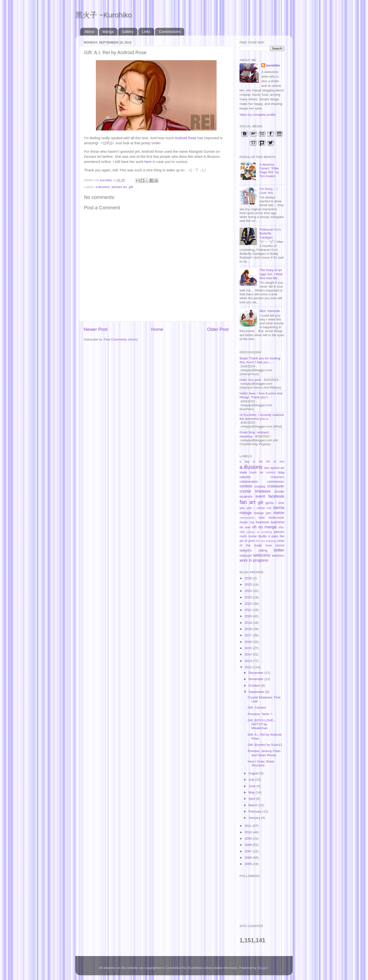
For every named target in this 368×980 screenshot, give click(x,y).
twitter (279, 550)
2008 (249, 845)
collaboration (249, 482)
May (252, 792)
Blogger (263, 968)
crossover (276, 486)
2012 (249, 667)
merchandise (247, 518)
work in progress (254, 560)
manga (246, 513)
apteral (275, 468)
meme (279, 513)
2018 (249, 629)
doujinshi (246, 497)
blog (281, 472)
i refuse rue (263, 508)
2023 (249, 597)
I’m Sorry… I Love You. (268, 191)
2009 (249, 838)
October (255, 686)
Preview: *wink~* (260, 714)
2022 (249, 604)
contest (246, 486)
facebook (276, 496)
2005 (249, 864)
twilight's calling (253, 550)
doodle (279, 491)
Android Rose (185, 138)
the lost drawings (266, 541)
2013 (249, 661)
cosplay (260, 486)
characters (277, 477)
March (253, 805)
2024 (249, 591)
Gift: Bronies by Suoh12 (265, 745)
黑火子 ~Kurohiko (104, 15)
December (256, 673)
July (252, 780)
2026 (249, 578)
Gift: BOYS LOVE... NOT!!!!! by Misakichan (262, 724)
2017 (249, 635)
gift (131, 187)
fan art (248, 502)
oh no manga (264, 527)
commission (276, 482)
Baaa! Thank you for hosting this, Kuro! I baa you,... (260, 360)
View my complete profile (258, 115)
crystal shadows (255, 491)
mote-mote (276, 518)
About (89, 32)
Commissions (170, 32)
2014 (249, 654)
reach (243, 536)
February (255, 811)
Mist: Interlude (270, 311)
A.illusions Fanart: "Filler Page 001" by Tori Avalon (269, 170)
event (260, 496)
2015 (249, 648)
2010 (249, 832)
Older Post (218, 329)
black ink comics (263, 472)
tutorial (280, 545)
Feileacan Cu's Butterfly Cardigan (270, 233)
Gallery (128, 32)
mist (261, 518)
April (252, 799)
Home (157, 329)
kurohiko (273, 65)
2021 (249, 610)
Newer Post (96, 329)
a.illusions (103, 187)
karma (279, 508)
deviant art (119, 187)
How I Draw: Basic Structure (261, 763)
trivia (269, 545)
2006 (249, 858)
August (254, 773)
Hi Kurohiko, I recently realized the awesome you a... (262, 417)
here (148, 162)
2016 (249, 642)
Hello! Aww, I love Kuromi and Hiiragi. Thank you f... (261, 395)
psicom (279, 532)
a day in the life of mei (262, 462)
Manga (108, 32)
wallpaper (246, 556)
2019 (249, 623)
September (257, 692)
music (244, 522)
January (255, 818)
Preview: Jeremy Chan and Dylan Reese (264, 753)
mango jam (262, 513)
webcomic (262, 555)
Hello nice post (250, 380)
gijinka (269, 503)
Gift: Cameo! (257, 708)
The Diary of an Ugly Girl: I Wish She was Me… (271, 274)
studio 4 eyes (268, 536)
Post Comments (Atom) (121, 339)
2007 (249, 851)
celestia (245, 477)
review (252, 536)
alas (267, 468)
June (252, 786)
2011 (249, 826)
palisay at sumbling (259, 532)
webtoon (278, 555)
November (256, 679)
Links (146, 32)
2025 (249, 584)
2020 (249, 616)
